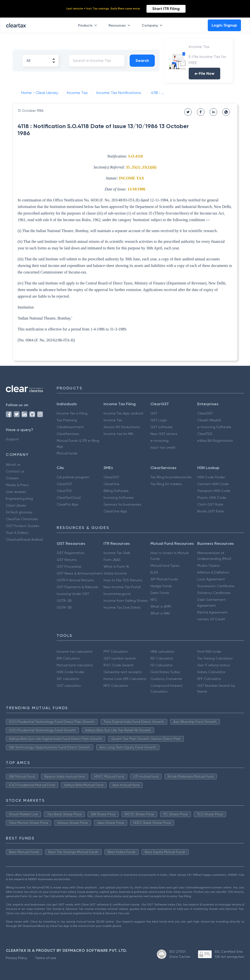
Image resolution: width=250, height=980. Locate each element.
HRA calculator (162, 651)
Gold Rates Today (165, 672)
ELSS (154, 572)
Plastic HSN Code (212, 498)
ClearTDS (205, 434)
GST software (161, 427)
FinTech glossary (19, 512)
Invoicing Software (119, 498)
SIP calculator (68, 679)
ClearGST (205, 413)
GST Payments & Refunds (77, 587)
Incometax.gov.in (117, 594)
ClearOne (111, 484)
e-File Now (204, 73)
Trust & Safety (17, 533)
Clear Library (16, 505)
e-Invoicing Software (214, 427)
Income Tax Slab (117, 553)
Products (89, 25)
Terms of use (46, 958)
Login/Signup (224, 25)
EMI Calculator (68, 658)
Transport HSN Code (214, 491)
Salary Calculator (211, 672)
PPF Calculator (116, 651)
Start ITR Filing (166, 9)
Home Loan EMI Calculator (125, 679)
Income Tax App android (123, 413)
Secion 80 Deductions (122, 427)
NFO (154, 600)
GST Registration (71, 553)
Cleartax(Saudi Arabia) (24, 539)
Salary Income (115, 573)
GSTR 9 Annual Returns (75, 580)
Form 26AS (112, 560)
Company (153, 25)
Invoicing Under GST (73, 594)
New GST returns (164, 434)
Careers (12, 478)
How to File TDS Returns (123, 580)
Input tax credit (163, 447)
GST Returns (67, 560)
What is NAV (160, 613)
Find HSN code (209, 651)
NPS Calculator (116, 686)
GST (154, 413)
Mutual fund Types (165, 565)
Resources (120, 25)
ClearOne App (115, 511)
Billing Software (116, 491)
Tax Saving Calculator (215, 658)
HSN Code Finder (211, 477)
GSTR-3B (64, 607)
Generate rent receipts (123, 672)
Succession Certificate (216, 586)
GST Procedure (69, 566)
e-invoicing (159, 441)
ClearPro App (68, 504)
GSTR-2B (64, 601)
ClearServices (68, 434)
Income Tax (113, 420)
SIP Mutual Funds (164, 579)
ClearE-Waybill (209, 420)
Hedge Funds (161, 586)
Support (12, 439)
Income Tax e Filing (72, 413)
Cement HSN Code (213, 484)
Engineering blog (19, 499)
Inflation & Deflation (213, 572)
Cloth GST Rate (210, 504)
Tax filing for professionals (171, 477)
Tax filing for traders (166, 484)
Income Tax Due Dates (122, 607)
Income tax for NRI (118, 434)
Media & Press (17, 485)
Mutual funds (67, 453)
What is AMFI (161, 606)
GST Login (159, 420)
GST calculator (69, 686)
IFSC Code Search (119, 665)
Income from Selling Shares (126, 601)
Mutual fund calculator (75, 665)
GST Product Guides (23, 526)
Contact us (15, 471)
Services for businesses (122, 504)
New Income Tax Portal (122, 587)
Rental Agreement (212, 612)
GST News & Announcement (80, 573)
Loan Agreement (211, 579)
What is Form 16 (116, 566)
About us (13, 464)
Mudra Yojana (208, 565)
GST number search (120, 658)
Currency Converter (166, 679)
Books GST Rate (211, 511)
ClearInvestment (70, 427)
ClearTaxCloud (69, 498)
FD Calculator (161, 665)
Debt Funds (160, 593)
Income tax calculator (75, 651)
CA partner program (73, 477)
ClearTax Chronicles (22, 519)
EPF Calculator (209, 679)
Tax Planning (67, 420)
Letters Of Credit (211, 619)
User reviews (16, 492)
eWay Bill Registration (215, 441)
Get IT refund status (214, 665)
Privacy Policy (16, 958)
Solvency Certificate (214, 593)
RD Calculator (162, 658)
